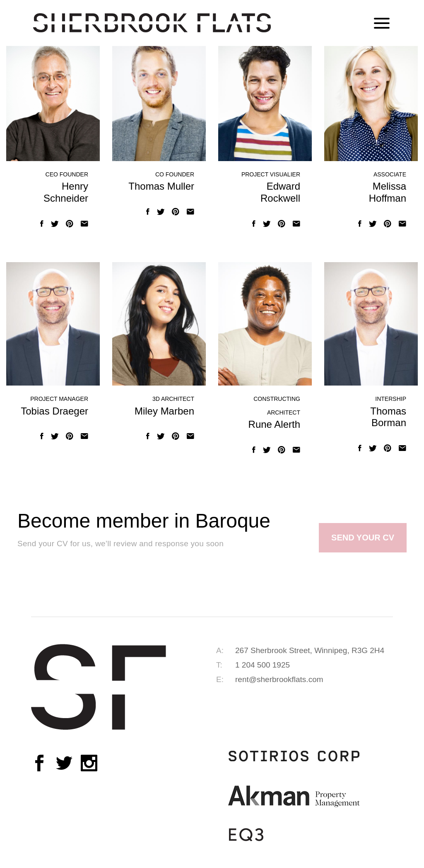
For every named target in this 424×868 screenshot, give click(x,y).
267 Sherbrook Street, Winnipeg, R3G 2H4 (310, 650)
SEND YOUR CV (363, 538)
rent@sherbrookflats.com (279, 679)
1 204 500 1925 (263, 665)
